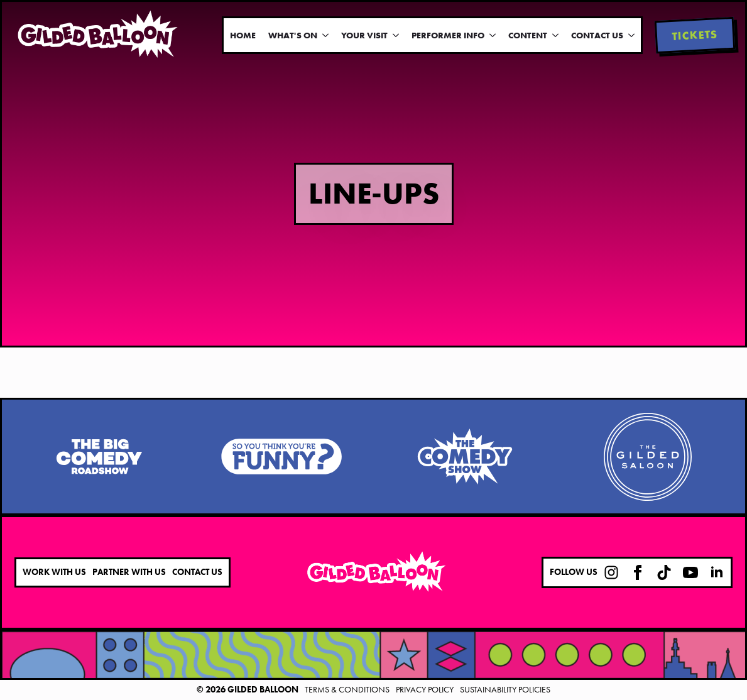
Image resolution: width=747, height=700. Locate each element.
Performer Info (448, 35)
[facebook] (638, 572)
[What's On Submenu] (326, 35)
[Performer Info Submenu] (493, 35)
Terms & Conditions (347, 689)
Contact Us (597, 35)
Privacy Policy (425, 689)
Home (243, 35)
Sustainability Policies (505, 689)
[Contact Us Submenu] (632, 35)
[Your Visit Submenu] (396, 35)
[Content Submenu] (556, 35)
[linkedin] (717, 572)
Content (528, 35)
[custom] (611, 572)
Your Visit (364, 35)
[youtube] (690, 572)
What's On (293, 35)
